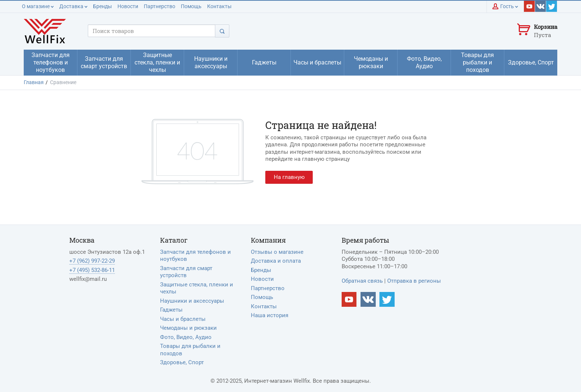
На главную (289, 177)
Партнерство (160, 6)
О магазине (38, 6)
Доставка (73, 6)
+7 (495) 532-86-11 (92, 270)
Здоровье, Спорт (182, 362)
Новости (128, 6)
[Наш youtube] (529, 6)
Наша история (270, 315)
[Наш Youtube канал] (349, 300)
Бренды (102, 6)
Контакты (219, 6)
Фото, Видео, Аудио (186, 337)
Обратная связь (362, 281)
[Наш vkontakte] (541, 6)
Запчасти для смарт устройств (186, 272)
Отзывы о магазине (277, 252)
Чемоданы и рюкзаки (188, 328)
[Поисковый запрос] (152, 31)
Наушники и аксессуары (192, 301)
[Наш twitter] (552, 6)
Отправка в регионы (414, 281)
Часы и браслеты (183, 319)
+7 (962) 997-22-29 (92, 261)
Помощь (191, 6)
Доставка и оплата (276, 261)
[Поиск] (222, 31)
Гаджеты (171, 310)
